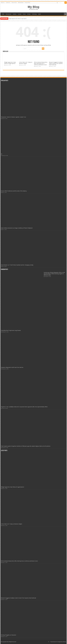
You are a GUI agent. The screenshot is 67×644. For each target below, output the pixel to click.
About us (3, 3)
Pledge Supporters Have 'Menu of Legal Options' (18, 19)
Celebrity (15, 14)
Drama (24, 14)
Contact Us (8, 3)
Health (39, 14)
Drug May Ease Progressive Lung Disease (11, 330)
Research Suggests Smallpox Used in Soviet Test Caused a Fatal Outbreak (56, 63)
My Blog (33, 7)
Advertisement (21, 3)
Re (2, 154)
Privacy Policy (27, 3)
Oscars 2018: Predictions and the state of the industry (14, 191)
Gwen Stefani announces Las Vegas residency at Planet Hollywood (17, 228)
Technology (34, 14)
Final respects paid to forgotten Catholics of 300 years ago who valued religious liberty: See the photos (26, 446)
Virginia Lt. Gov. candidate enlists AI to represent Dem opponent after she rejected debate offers (24, 407)
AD (56, 642)
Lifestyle (29, 14)
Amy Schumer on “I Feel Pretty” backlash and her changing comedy (17, 265)
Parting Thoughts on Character (9, 635)
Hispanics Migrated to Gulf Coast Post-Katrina (12, 367)
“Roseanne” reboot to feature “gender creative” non (13, 117)
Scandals (20, 14)
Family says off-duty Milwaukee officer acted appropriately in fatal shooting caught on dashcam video (54, 274)
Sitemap (64, 642)
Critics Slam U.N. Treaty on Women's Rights (26, 63)
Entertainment (8, 14)
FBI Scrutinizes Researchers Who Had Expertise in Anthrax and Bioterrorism (41, 63)
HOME (3, 14)
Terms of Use (14, 3)
